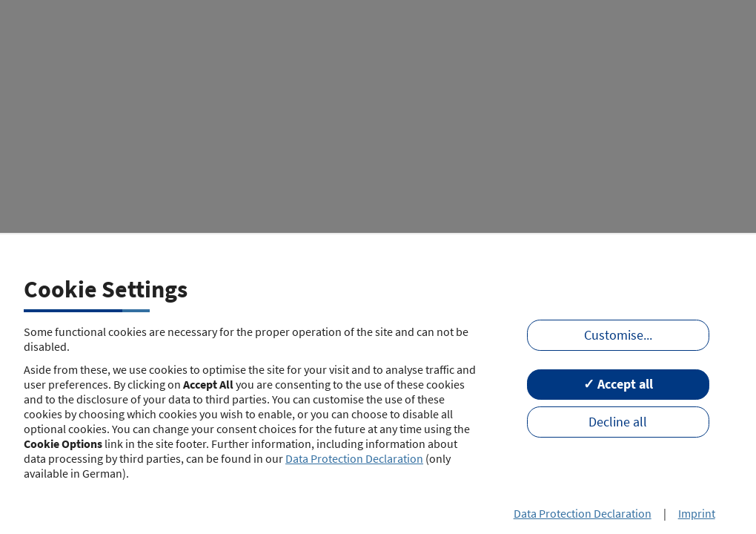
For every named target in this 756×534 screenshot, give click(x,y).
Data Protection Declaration (354, 458)
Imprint (697, 513)
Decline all (618, 422)
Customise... (618, 335)
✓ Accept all (618, 384)
